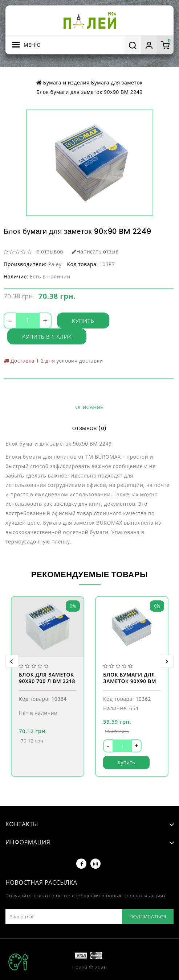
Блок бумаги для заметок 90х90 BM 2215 (130, 679)
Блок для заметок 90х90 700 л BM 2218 (47, 678)
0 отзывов (50, 251)
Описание (90, 407)
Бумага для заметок (117, 82)
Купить (83, 321)
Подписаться (148, 917)
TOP (18, 962)
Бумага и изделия (66, 82)
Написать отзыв (95, 251)
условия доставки (80, 361)
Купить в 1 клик (47, 336)
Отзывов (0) (89, 428)
